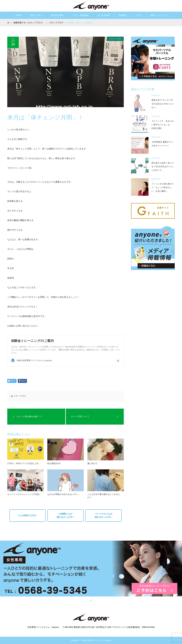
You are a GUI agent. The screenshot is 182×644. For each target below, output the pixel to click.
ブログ (138, 15)
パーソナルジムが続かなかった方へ (104, 515)
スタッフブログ (115, 39)
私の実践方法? (54, 463)
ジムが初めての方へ (28, 515)
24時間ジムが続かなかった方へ (66, 515)
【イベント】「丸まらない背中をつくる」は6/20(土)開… (163, 125)
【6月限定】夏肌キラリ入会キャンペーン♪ (162, 144)
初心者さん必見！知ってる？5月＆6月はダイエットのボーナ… (163, 166)
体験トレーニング (158, 15)
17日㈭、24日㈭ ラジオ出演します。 (24, 463)
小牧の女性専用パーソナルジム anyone (96, 640)
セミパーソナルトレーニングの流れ (24, 494)
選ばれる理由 (57, 15)
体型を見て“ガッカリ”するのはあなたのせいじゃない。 (163, 104)
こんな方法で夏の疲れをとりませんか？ (104, 496)
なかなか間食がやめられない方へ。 (64, 494)
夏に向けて (92, 463)
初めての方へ (36, 15)
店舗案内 (123, 15)
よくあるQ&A (104, 15)
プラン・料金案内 (80, 15)
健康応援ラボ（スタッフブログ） (29, 23)
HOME (18, 15)
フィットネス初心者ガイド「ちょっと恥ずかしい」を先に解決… (163, 187)
